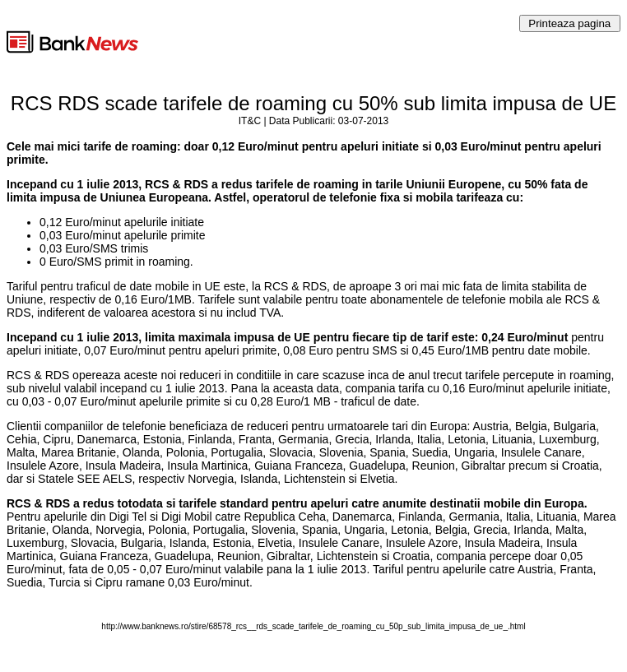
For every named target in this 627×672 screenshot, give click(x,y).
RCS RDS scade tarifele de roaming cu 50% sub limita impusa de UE (313, 103)
